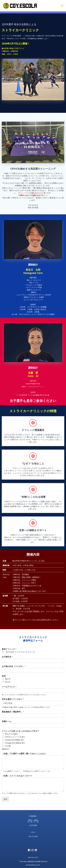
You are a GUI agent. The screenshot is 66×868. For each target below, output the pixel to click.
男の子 (8, 679)
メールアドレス (9, 687)
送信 (5, 799)
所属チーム (7, 721)
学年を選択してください (13, 699)
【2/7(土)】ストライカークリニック (20, 652)
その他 (8, 746)
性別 (4, 676)
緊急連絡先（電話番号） (13, 712)
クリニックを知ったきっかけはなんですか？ (21, 731)
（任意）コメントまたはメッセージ (17, 776)
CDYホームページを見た (15, 737)
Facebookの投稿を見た (15, 740)
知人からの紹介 (12, 734)
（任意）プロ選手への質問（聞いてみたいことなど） (24, 754)
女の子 (8, 682)
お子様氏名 (7, 657)
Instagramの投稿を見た (15, 743)
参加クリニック (9, 649)
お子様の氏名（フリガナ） (14, 666)
